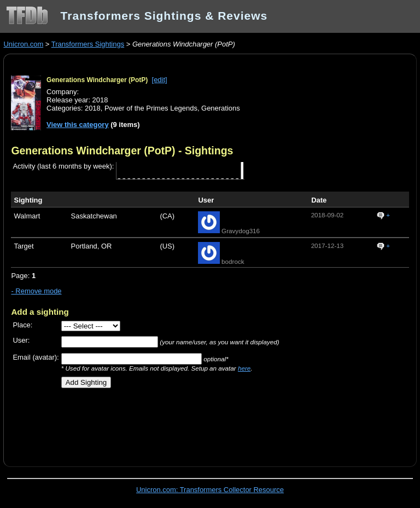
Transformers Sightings (88, 44)
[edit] (160, 80)
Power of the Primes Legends (151, 108)
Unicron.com (23, 44)
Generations (221, 108)
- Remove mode (36, 291)
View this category (78, 125)
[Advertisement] (139, 424)
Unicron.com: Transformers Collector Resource (210, 490)
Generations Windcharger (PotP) (97, 80)
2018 (93, 108)
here (244, 368)
